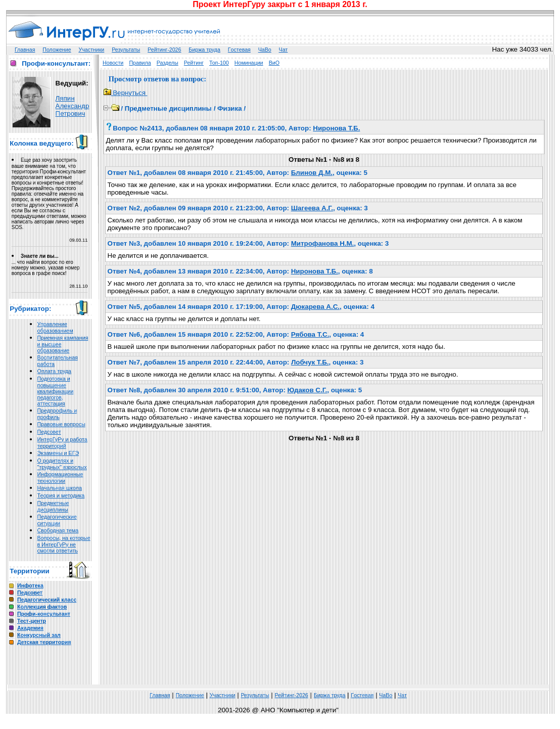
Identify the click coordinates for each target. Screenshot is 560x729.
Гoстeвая (239, 50)
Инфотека (30, 585)
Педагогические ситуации (57, 520)
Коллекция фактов (42, 607)
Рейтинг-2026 (164, 50)
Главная (25, 50)
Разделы (168, 63)
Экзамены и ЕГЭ (58, 453)
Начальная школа (60, 488)
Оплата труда (54, 371)
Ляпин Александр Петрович (73, 106)
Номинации (249, 63)
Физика (229, 108)
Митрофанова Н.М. (323, 243)
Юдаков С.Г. (308, 390)
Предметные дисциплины (53, 506)
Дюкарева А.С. (315, 307)
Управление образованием (55, 327)
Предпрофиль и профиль (57, 414)
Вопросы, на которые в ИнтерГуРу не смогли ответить (64, 544)
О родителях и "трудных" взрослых (62, 464)
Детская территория (44, 642)
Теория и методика (61, 495)
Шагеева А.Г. (312, 208)
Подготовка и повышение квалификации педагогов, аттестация (56, 391)
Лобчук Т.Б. (310, 362)
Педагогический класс (47, 600)
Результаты (126, 50)
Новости (113, 63)
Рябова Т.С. (310, 334)
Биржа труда (204, 50)
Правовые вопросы (61, 424)
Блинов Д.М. (312, 173)
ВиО (274, 63)
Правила (140, 63)
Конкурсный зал (39, 635)
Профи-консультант (44, 614)
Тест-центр (32, 621)
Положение (57, 50)
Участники (91, 50)
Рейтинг (194, 63)
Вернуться (126, 93)
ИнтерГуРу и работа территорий (62, 443)
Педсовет (49, 432)
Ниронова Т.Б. (336, 128)
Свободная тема (58, 530)
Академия (30, 628)
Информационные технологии (60, 477)
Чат (284, 50)
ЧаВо (265, 50)
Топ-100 (219, 63)
